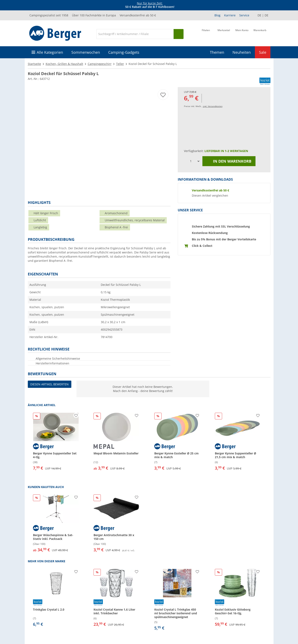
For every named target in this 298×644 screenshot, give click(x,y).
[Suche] (135, 34)
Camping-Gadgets (124, 52)
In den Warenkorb (229, 161)
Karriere (230, 15)
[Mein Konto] (242, 34)
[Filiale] (206, 34)
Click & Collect (202, 246)
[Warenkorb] (260, 34)
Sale (263, 52)
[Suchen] (179, 34)
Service (244, 15)
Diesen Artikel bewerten (49, 384)
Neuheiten (242, 52)
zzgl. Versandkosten (213, 106)
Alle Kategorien (50, 52)
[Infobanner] (150, 5)
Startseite (34, 64)
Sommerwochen (86, 52)
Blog (217, 15)
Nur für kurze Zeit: (150, 3)
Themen (217, 52)
